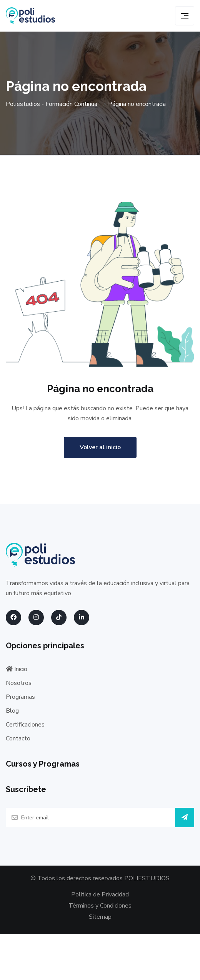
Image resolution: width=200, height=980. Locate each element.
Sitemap (100, 917)
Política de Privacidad (100, 894)
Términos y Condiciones (100, 906)
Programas (20, 697)
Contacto (18, 738)
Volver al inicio (100, 447)
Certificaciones (25, 725)
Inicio (17, 669)
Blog (12, 711)
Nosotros (19, 683)
